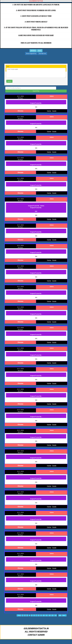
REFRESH (33, 51)
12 (50, 617)
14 (55, 617)
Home (40, 51)
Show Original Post (31, 54)
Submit (9, 81)
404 (60, 617)
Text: (8, 67)
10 (44, 617)
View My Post (42, 54)
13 (53, 617)
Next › (64, 617)
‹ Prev (19, 617)
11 (47, 617)
